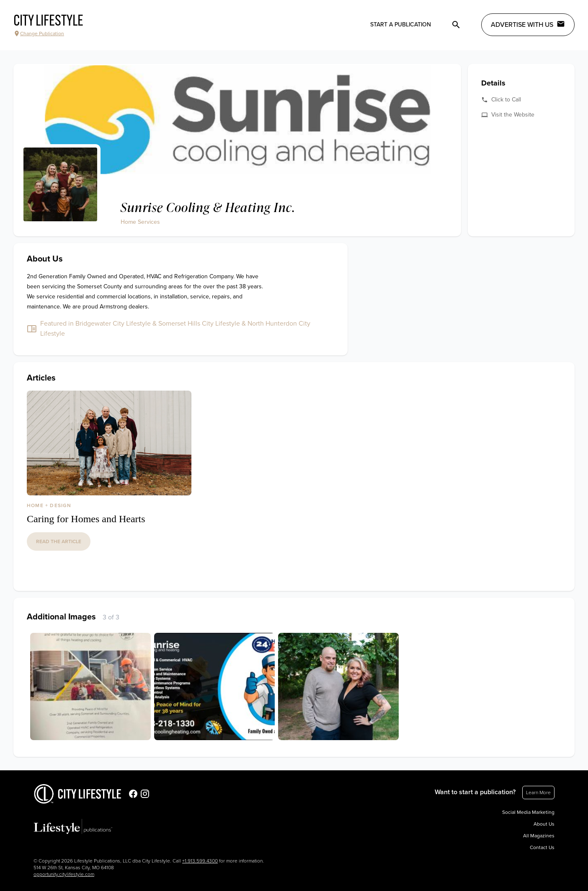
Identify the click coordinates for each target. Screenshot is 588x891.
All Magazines (539, 836)
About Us (544, 824)
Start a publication (401, 25)
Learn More (538, 793)
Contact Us (542, 847)
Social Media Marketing (528, 812)
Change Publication (39, 34)
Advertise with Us (528, 24)
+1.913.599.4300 (200, 861)
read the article (59, 541)
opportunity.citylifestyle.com (64, 874)
